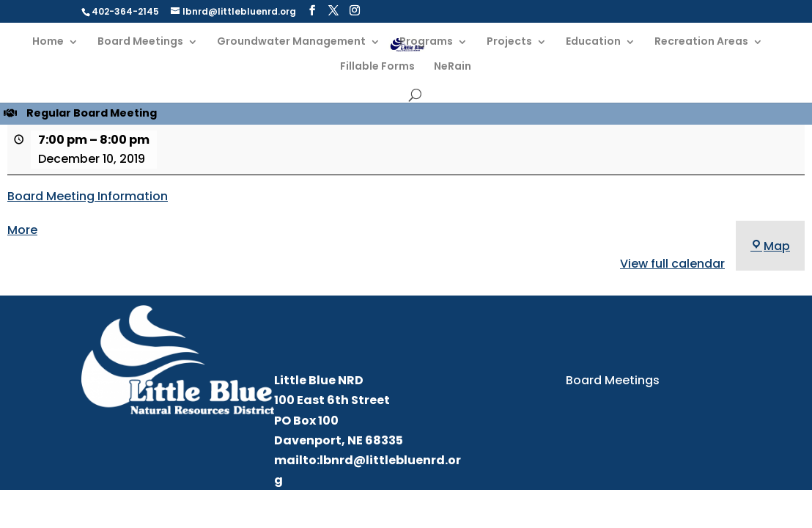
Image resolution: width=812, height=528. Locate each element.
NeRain (453, 67)
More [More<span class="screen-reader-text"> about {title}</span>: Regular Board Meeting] (22, 230)
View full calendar (672, 264)
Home (48, 42)
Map (770, 246)
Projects (509, 42)
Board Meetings (140, 42)
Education (593, 42)
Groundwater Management (291, 42)
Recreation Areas (701, 42)
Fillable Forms (377, 67)
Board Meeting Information (88, 196)
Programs (426, 42)
